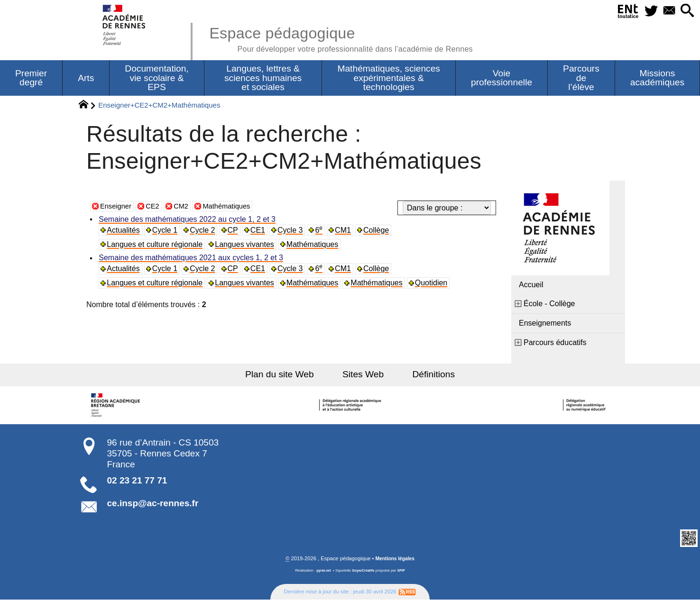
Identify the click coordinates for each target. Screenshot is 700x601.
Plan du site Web (288, 375)
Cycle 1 (166, 231)
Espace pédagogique (353, 38)
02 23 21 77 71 (137, 481)
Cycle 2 (204, 231)
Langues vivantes (245, 245)
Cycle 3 (292, 231)
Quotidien (433, 284)
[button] (686, 11)
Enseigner (117, 207)
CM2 (186, 207)
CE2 (156, 207)
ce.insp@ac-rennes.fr (153, 504)
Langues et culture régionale (156, 245)
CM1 (345, 231)
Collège (378, 231)
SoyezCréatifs (364, 572)
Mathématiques (234, 207)
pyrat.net (322, 572)
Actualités (124, 231)
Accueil (531, 286)
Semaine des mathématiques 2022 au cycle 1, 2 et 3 (188, 220)
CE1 (259, 231)
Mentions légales (395, 560)
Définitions (426, 375)
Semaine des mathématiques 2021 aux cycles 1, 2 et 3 (192, 259)
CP (234, 231)
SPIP (403, 572)
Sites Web (363, 375)
